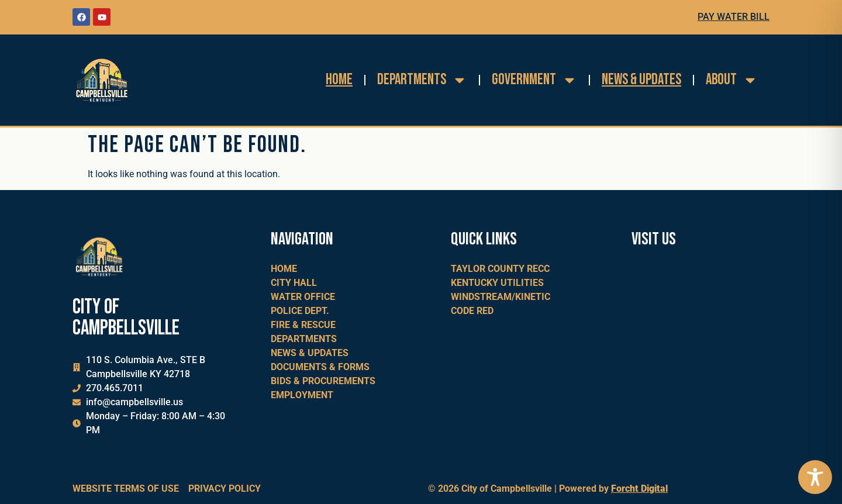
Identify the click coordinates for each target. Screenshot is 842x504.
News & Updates (641, 80)
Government (534, 80)
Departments (422, 80)
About (732, 80)
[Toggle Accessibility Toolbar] (815, 477)
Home (339, 80)
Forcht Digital (639, 489)
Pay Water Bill (734, 17)
